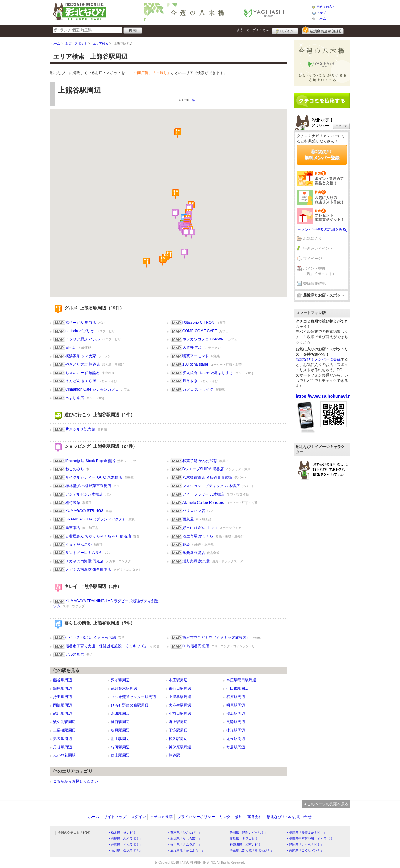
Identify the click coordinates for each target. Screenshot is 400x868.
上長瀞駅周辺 (64, 730)
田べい (71, 348)
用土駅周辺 (120, 739)
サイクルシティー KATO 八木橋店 (94, 477)
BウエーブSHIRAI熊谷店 (203, 469)
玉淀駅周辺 (178, 730)
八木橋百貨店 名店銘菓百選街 (207, 477)
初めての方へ (326, 7)
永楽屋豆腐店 (194, 553)
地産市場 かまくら (198, 536)
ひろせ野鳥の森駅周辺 (130, 705)
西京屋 (188, 519)
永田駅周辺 (120, 713)
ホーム (321, 19)
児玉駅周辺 (236, 739)
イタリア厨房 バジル (83, 339)
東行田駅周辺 (180, 688)
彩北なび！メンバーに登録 (318, 359)
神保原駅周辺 (180, 747)
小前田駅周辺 (180, 713)
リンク (225, 817)
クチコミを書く (322, 101)
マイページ (312, 259)
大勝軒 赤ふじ (194, 348)
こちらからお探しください (76, 781)
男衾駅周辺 (62, 739)
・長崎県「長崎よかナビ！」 (306, 833)
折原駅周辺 (120, 730)
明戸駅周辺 (236, 705)
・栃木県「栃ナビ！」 (123, 833)
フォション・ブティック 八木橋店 (211, 486)
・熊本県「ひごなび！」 (184, 833)
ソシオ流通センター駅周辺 (133, 697)
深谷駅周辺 (120, 680)
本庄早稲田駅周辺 (241, 680)
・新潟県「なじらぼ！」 (184, 838)
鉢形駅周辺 (236, 730)
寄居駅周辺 (236, 747)
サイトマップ (115, 817)
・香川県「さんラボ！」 (184, 844)
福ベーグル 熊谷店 (81, 323)
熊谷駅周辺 (62, 680)
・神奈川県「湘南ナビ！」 (245, 844)
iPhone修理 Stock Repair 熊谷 (90, 461)
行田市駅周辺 (237, 688)
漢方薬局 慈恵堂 (196, 561)
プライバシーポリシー (196, 817)
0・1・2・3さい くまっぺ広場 (91, 638)
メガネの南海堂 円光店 (85, 561)
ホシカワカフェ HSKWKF (204, 339)
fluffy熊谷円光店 (196, 646)
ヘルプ (321, 13)
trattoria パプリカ (80, 331)
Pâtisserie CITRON (198, 323)
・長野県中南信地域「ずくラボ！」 (311, 838)
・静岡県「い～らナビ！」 (305, 844)
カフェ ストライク (198, 389)
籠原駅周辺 (62, 688)
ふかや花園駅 (64, 755)
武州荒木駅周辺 (124, 688)
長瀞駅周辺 (236, 722)
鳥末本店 (73, 528)
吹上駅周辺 (120, 755)
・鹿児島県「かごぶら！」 (186, 850)
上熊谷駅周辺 (180, 697)
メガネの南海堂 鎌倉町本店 (88, 570)
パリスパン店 (194, 511)
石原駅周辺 (236, 697)
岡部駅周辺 (62, 705)
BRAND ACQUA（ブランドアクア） (96, 519)
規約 (239, 817)
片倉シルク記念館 (80, 429)
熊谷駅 (174, 755)
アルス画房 (75, 654)
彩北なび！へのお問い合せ (289, 817)
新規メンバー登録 (323, 30)
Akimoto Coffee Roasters (203, 503)
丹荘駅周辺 (62, 747)
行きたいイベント (318, 249)
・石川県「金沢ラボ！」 (125, 850)
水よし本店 (75, 398)
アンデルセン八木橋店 (84, 494)
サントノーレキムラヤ (84, 553)
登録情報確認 (314, 284)
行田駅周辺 (120, 747)
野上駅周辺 (178, 722)
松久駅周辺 (178, 739)
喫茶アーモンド (196, 356)
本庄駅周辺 (178, 680)
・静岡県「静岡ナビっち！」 (247, 833)
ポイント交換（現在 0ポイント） (320, 271)
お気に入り (312, 239)
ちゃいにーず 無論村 (83, 373)
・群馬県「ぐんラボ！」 (125, 844)
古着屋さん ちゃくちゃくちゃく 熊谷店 (98, 536)
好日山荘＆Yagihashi (200, 528)
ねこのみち (75, 469)
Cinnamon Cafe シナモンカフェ (92, 389)
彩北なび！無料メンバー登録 (322, 155)
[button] (178, 133)
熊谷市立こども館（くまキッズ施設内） (216, 638)
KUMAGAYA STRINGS (84, 511)
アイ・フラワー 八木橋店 (204, 494)
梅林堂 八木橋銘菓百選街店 (88, 486)
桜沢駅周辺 (236, 713)
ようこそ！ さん (253, 30)
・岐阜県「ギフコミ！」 (244, 838)
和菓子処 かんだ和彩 (200, 461)
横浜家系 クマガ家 (81, 356)
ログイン (285, 30)
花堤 (186, 545)
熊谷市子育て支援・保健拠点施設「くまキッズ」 (107, 646)
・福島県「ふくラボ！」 (125, 838)
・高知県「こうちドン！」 (305, 850)
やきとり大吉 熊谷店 (83, 364)
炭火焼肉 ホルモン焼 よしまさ (208, 373)
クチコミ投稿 (162, 817)
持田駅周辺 (62, 697)
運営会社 (255, 817)
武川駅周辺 (62, 713)
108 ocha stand (195, 364)
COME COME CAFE (200, 331)
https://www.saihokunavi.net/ (326, 396)
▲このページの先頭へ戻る (326, 804)
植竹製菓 (73, 503)
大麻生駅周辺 (180, 705)
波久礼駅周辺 (64, 722)
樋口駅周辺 (120, 722)
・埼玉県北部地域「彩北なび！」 (250, 850)
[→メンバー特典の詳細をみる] (322, 229)
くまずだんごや (78, 545)
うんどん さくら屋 (81, 381)
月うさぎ (190, 381)
